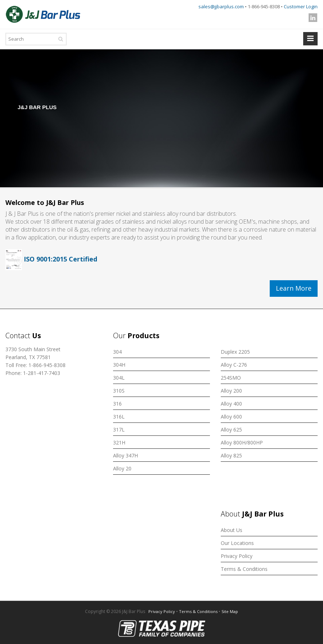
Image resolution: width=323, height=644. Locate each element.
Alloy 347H (125, 455)
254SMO (231, 378)
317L (119, 430)
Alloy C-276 (234, 365)
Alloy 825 (231, 455)
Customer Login (301, 6)
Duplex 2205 (235, 352)
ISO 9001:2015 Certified (51, 259)
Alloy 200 (231, 391)
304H (119, 365)
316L (119, 417)
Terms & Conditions (244, 569)
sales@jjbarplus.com (221, 6)
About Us (232, 530)
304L (119, 378)
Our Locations (237, 543)
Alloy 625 (231, 430)
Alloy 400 (231, 404)
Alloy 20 (122, 468)
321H (119, 442)
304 (117, 352)
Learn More (294, 288)
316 (117, 404)
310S (119, 391)
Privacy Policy (237, 556)
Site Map (230, 611)
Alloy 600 (231, 417)
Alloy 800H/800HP (242, 442)
